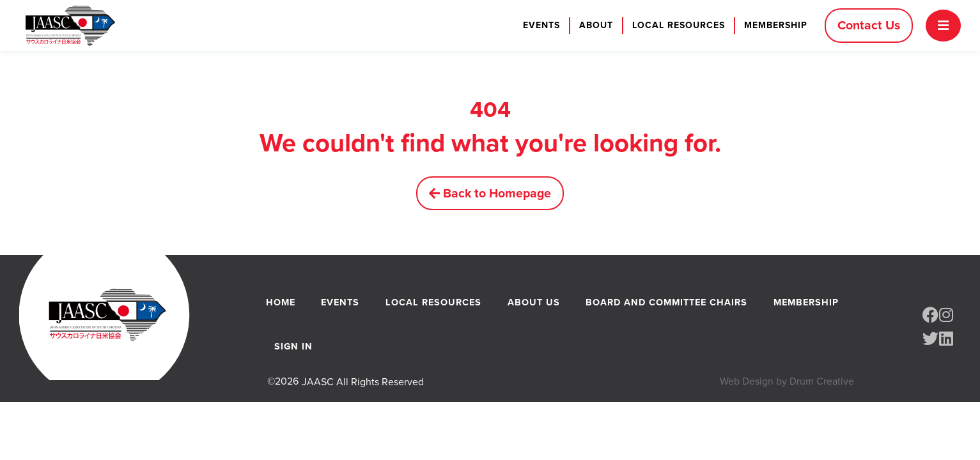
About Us (533, 304)
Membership (773, 25)
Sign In (293, 352)
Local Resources (675, 25)
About (593, 25)
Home (280, 304)
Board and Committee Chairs (666, 304)
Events (538, 25)
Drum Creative (822, 388)
